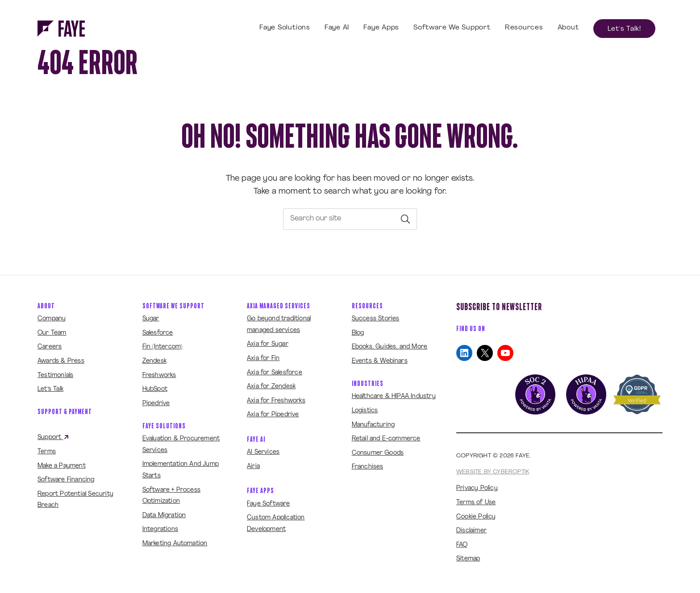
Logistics (365, 411)
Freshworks (159, 375)
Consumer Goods (378, 453)
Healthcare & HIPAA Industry (394, 396)
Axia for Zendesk (271, 387)
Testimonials (55, 375)
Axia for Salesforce (275, 373)
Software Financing (66, 480)
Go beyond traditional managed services (279, 325)
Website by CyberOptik (493, 472)
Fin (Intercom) (162, 347)
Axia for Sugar (268, 344)
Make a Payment (62, 466)
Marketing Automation (175, 544)
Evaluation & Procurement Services (181, 445)
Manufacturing (373, 425)
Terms (47, 452)
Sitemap (468, 559)
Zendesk (154, 361)
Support (53, 438)
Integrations (160, 529)
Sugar (151, 319)
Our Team (52, 333)
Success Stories (376, 319)
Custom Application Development (276, 524)
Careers (50, 347)
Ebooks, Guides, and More (390, 347)
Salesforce (158, 333)
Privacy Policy (477, 488)
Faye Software (269, 504)
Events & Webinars (380, 361)
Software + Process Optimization (172, 496)
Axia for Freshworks (276, 401)
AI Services (263, 452)
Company (52, 319)
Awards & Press (61, 361)
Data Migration (164, 516)
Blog (358, 333)
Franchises (368, 467)
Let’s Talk (50, 389)
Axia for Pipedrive (273, 415)
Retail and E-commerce (386, 439)
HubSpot (155, 389)
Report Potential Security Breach (75, 500)
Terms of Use (476, 503)
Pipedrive (156, 404)
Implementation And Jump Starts (181, 470)
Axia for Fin (263, 359)
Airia (253, 467)
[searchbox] (350, 219)
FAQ (462, 545)
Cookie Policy (476, 517)
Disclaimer (471, 531)
